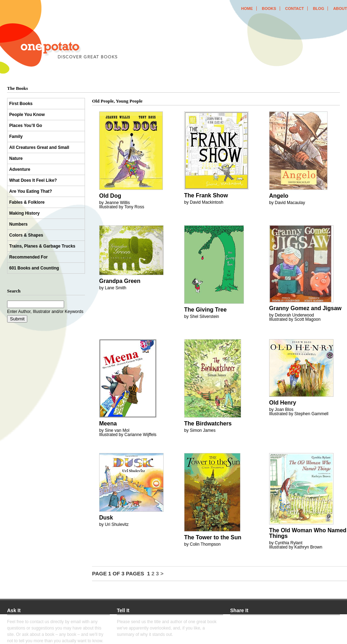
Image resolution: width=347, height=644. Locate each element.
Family (16, 137)
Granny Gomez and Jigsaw (305, 308)
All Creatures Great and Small (39, 147)
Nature (16, 158)
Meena (108, 423)
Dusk (106, 518)
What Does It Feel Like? (33, 180)
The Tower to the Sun (213, 537)
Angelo (279, 196)
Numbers (18, 224)
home (247, 8)
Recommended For (29, 257)
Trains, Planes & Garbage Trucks (42, 246)
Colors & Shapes (26, 235)
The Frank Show (206, 195)
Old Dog (110, 196)
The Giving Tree (205, 310)
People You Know (27, 115)
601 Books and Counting (34, 268)
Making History (24, 213)
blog (319, 8)
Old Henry (283, 403)
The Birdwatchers (208, 423)
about (340, 8)
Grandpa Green (120, 281)
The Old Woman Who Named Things (308, 533)
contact (294, 8)
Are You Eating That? (31, 191)
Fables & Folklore (27, 202)
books (269, 8)
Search (14, 291)
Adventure (20, 169)
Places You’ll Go (26, 126)
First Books (21, 104)
